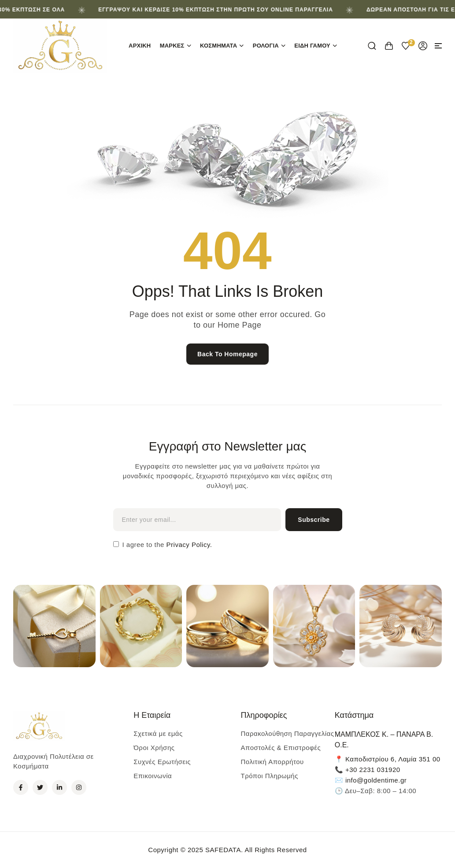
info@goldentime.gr (376, 780)
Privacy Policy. (188, 545)
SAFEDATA (223, 850)
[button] (438, 46)
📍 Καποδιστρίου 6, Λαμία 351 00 (388, 759)
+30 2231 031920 (373, 770)
